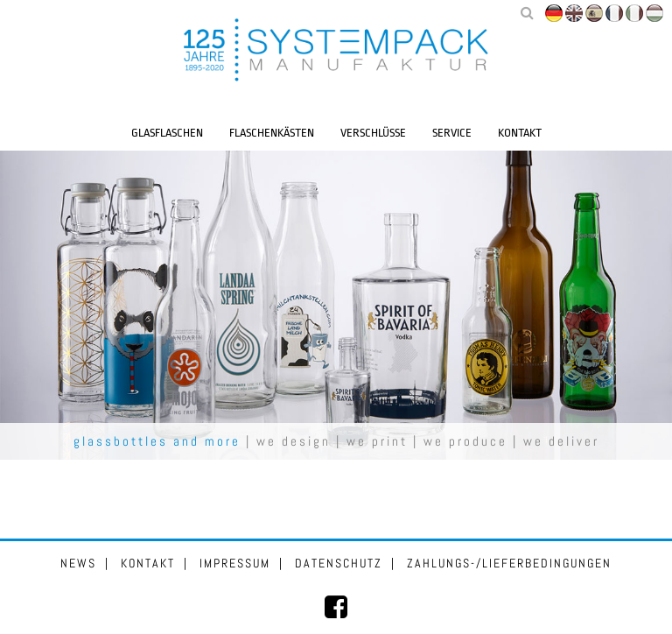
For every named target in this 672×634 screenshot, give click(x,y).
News (78, 563)
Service (452, 133)
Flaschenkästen (272, 133)
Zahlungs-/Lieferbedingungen (509, 563)
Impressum (235, 563)
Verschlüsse (373, 133)
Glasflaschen (167, 133)
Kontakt (520, 133)
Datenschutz (339, 563)
